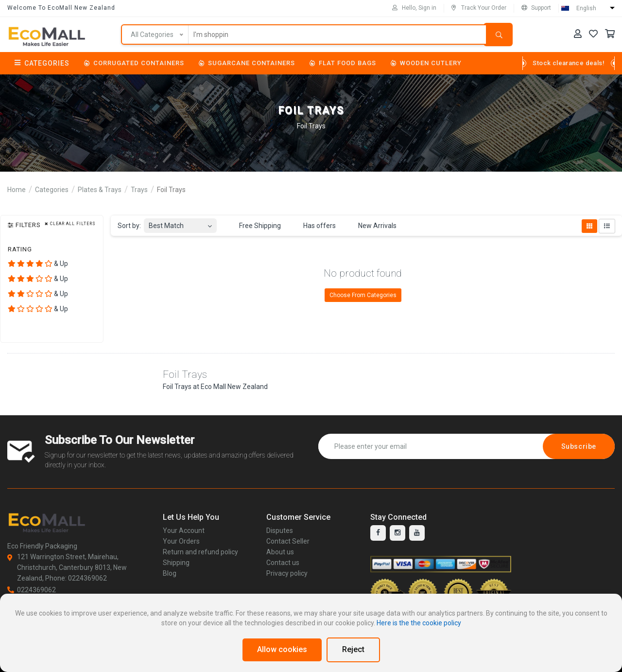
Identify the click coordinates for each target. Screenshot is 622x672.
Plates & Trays (100, 190)
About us (280, 552)
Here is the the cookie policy (419, 623)
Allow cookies (282, 649)
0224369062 (32, 590)
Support (536, 8)
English (586, 8)
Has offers (314, 226)
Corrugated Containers (134, 63)
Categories (42, 63)
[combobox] (180, 223)
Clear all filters (70, 224)
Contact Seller (288, 541)
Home (17, 190)
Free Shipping (254, 226)
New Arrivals (372, 226)
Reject (353, 649)
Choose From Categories (363, 295)
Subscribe (579, 446)
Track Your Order (479, 8)
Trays (139, 190)
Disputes (280, 531)
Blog (170, 573)
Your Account (184, 531)
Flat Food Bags (343, 63)
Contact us (283, 563)
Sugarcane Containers (247, 63)
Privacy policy (287, 573)
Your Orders (181, 541)
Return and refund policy (200, 552)
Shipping (176, 563)
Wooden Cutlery (426, 63)
